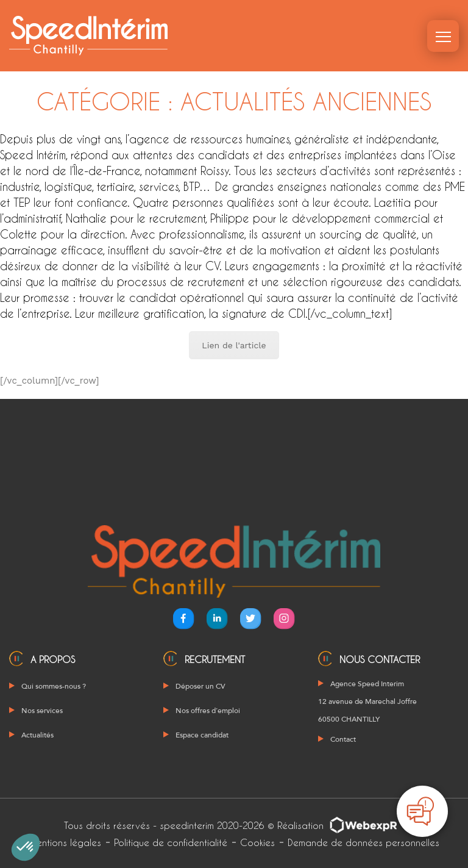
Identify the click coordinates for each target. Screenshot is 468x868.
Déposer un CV (200, 686)
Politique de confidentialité (171, 842)
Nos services (42, 711)
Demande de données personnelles (363, 842)
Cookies (257, 842)
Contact (343, 739)
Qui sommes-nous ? (54, 686)
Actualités (37, 735)
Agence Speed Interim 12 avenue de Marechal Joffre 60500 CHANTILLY (367, 701)
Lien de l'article (234, 345)
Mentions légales (65, 842)
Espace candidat (202, 735)
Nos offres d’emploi (208, 711)
